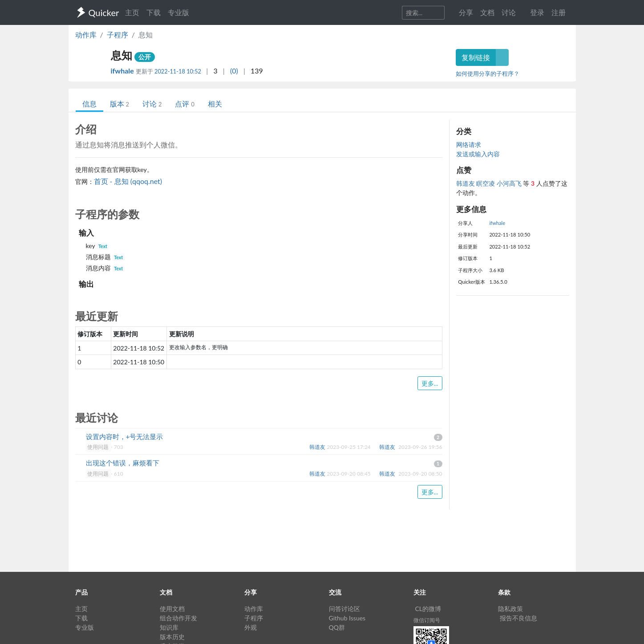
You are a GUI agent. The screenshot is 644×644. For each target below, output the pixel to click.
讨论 (152, 104)
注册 (559, 12)
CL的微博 (428, 609)
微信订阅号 (427, 620)
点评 (184, 104)
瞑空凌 (486, 183)
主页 (132, 12)
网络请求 (469, 145)
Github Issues (347, 618)
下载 (154, 12)
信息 (89, 104)
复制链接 (476, 57)
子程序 (117, 35)
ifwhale (123, 71)
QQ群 (337, 627)
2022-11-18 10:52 (178, 71)
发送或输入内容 (478, 154)
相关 (215, 104)
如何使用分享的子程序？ (488, 73)
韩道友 (466, 183)
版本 (119, 104)
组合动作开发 (178, 618)
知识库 (169, 627)
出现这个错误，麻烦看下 (123, 463)
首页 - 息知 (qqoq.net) (128, 181)
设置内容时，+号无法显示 (125, 436)
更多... (430, 383)
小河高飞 (510, 183)
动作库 (86, 35)
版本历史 (172, 637)
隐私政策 (510, 609)
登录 (537, 12)
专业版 (178, 12)
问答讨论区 (344, 609)
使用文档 (172, 609)
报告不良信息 (518, 618)
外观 (251, 627)
